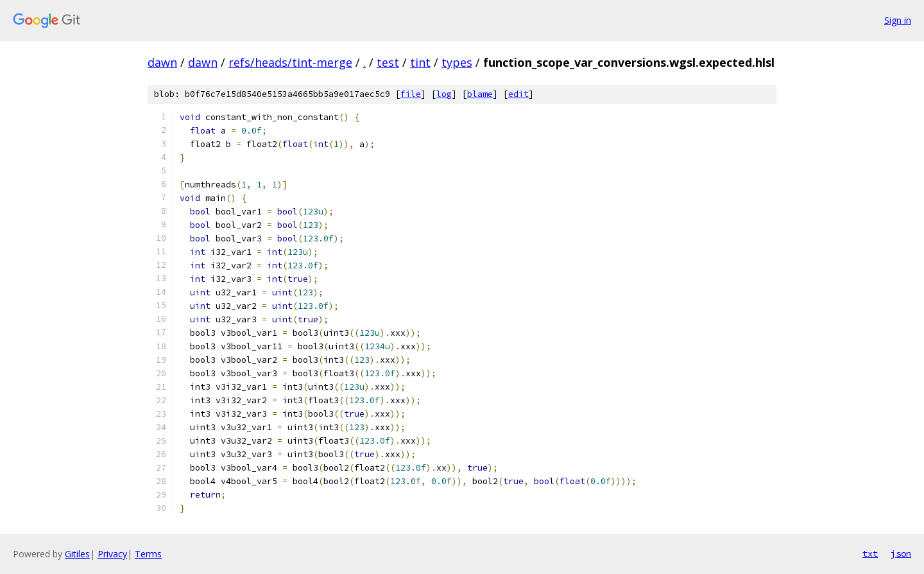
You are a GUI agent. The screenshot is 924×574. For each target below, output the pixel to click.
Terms (148, 554)
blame (480, 94)
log (444, 94)
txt (870, 553)
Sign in (898, 20)
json (901, 553)
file (411, 94)
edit (518, 94)
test (388, 62)
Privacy (112, 554)
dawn (162, 62)
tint (420, 62)
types (457, 62)
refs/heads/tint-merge (290, 62)
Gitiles (77, 554)
